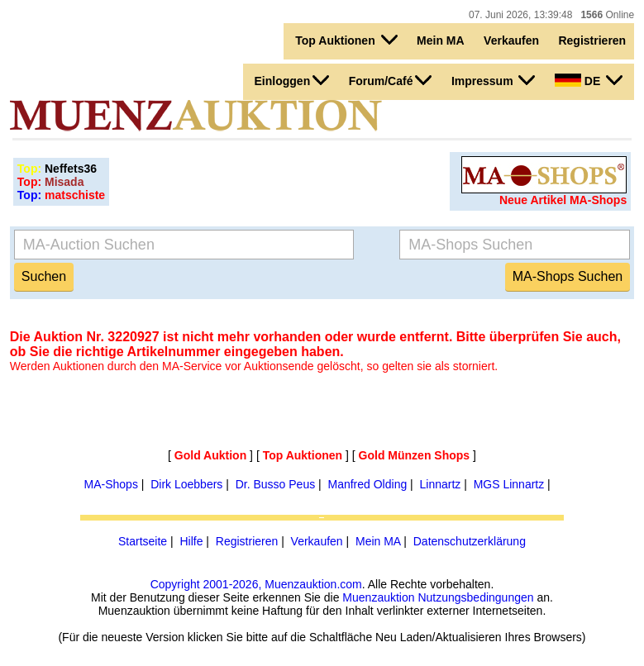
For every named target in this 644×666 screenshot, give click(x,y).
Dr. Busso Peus (276, 484)
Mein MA (441, 40)
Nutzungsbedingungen (475, 597)
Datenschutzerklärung (470, 541)
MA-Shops (111, 484)
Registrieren (592, 40)
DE (589, 80)
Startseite (143, 541)
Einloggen (292, 80)
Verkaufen (511, 40)
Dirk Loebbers (186, 484)
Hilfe (191, 541)
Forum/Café (391, 80)
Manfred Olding (367, 484)
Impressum (494, 80)
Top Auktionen (346, 40)
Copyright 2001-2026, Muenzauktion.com (256, 584)
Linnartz (441, 484)
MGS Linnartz (509, 484)
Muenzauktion (378, 597)
